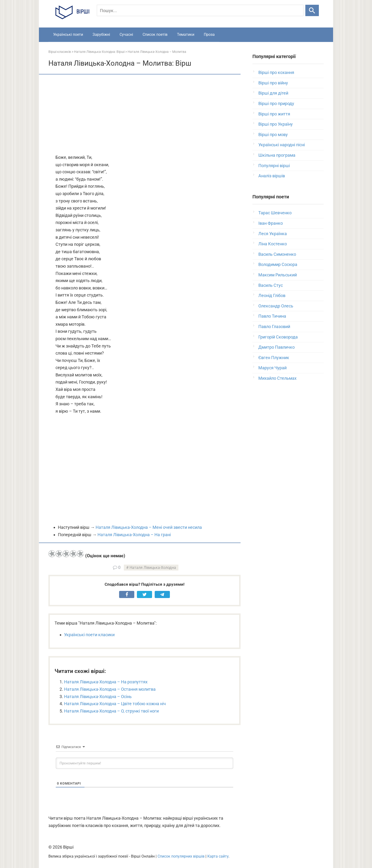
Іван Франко (271, 223)
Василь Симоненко (277, 254)
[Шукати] (312, 10)
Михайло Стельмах (277, 378)
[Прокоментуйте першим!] (144, 763)
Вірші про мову (273, 135)
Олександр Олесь (276, 306)
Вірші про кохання (276, 72)
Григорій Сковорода (278, 337)
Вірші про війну (273, 83)
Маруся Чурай (272, 368)
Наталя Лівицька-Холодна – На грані (134, 535)
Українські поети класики (89, 635)
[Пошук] (200, 10)
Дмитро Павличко (277, 347)
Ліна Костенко (273, 244)
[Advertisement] (144, 115)
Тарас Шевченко (275, 213)
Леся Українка (273, 234)
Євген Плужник (274, 358)
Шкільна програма (277, 155)
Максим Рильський (278, 275)
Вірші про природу (276, 103)
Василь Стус (271, 285)
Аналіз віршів (272, 176)
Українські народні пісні (282, 145)
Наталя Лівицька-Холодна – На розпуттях (106, 682)
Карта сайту (218, 856)
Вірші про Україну (276, 124)
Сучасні (126, 34)
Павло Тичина (272, 316)
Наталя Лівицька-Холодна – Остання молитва (110, 689)
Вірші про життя (274, 114)
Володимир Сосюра (278, 264)
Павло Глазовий (274, 327)
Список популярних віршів (181, 856)
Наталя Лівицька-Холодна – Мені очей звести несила (149, 527)
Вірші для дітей (273, 93)
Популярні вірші (274, 166)
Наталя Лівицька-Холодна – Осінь (98, 697)
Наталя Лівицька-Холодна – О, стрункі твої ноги (111, 711)
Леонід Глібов (272, 295)
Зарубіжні (101, 34)
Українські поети (68, 34)
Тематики (186, 34)
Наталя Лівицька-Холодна (153, 568)
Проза (209, 34)
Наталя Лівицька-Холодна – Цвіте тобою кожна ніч (115, 704)
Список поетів (155, 34)
